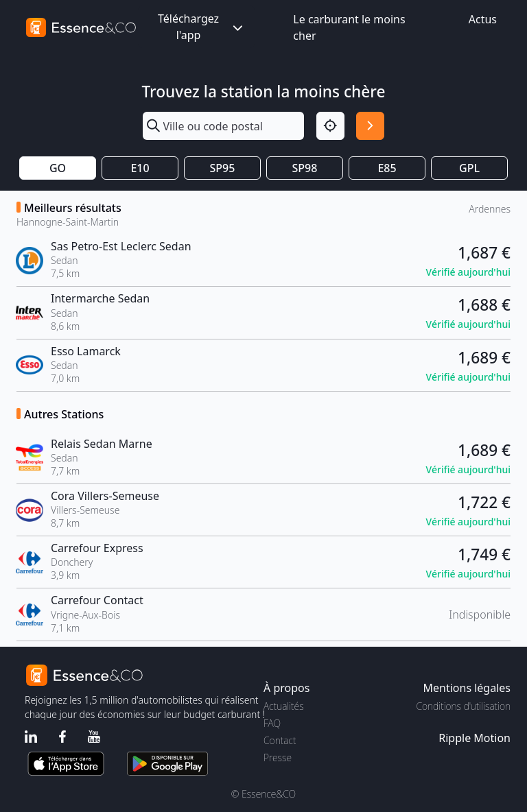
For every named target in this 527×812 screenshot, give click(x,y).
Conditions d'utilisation (463, 706)
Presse (278, 757)
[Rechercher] (370, 126)
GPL (469, 168)
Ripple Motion (475, 738)
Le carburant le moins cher (349, 27)
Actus (483, 19)
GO (58, 168)
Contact (280, 740)
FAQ (272, 723)
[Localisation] (330, 126)
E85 (387, 168)
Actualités (284, 706)
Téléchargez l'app (202, 27)
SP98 (305, 168)
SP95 (223, 168)
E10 (140, 168)
